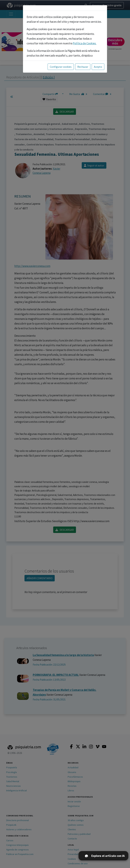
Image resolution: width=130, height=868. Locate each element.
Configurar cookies (61, 67)
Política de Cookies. (85, 43)
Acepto (98, 67)
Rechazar (83, 67)
